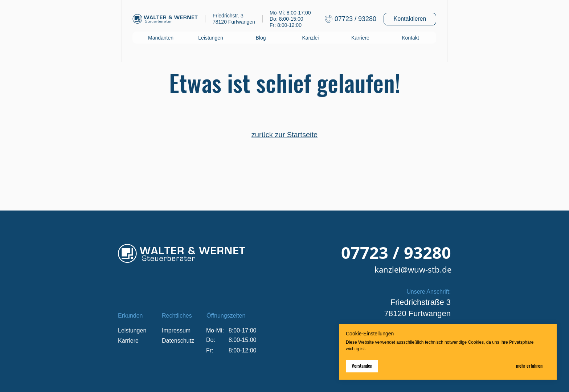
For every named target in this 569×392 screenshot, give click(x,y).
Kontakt (410, 38)
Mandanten (161, 38)
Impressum (176, 330)
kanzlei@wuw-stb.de (413, 269)
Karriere (360, 38)
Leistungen (211, 38)
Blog (261, 38)
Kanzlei (311, 38)
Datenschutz (178, 341)
